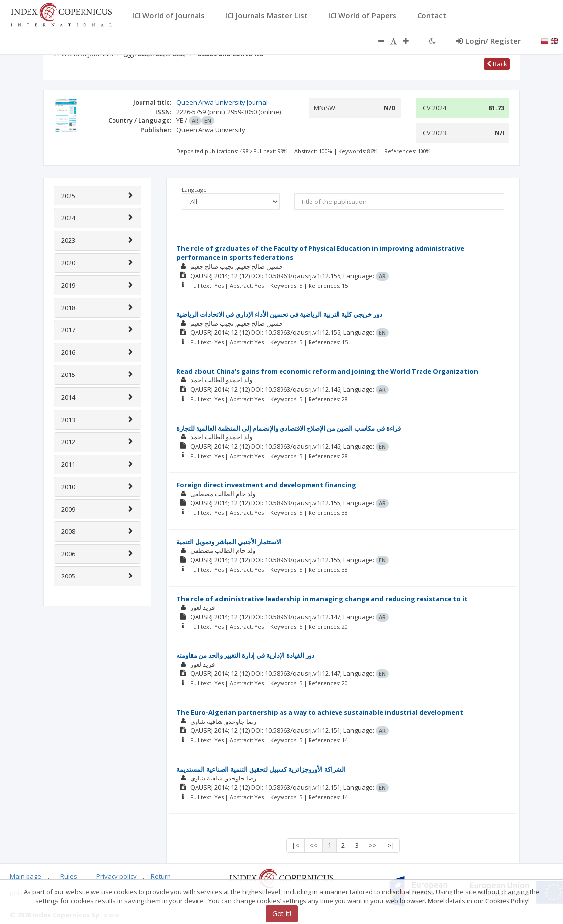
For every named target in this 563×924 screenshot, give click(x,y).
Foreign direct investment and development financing (266, 485)
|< (296, 845)
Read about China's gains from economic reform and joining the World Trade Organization (327, 371)
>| (391, 845)
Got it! (282, 913)
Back (497, 64)
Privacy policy (116, 876)
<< (313, 845)
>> (373, 845)
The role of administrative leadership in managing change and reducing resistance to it (322, 599)
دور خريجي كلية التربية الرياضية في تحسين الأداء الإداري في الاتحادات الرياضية (279, 314)
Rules (69, 876)
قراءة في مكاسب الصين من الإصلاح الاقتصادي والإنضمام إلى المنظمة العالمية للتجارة (289, 428)
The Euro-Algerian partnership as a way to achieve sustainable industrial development (320, 712)
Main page (26, 876)
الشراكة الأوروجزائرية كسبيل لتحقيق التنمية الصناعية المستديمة (261, 769)
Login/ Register (489, 41)
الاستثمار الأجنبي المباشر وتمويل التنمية (229, 542)
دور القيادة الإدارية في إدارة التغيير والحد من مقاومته (245, 655)
